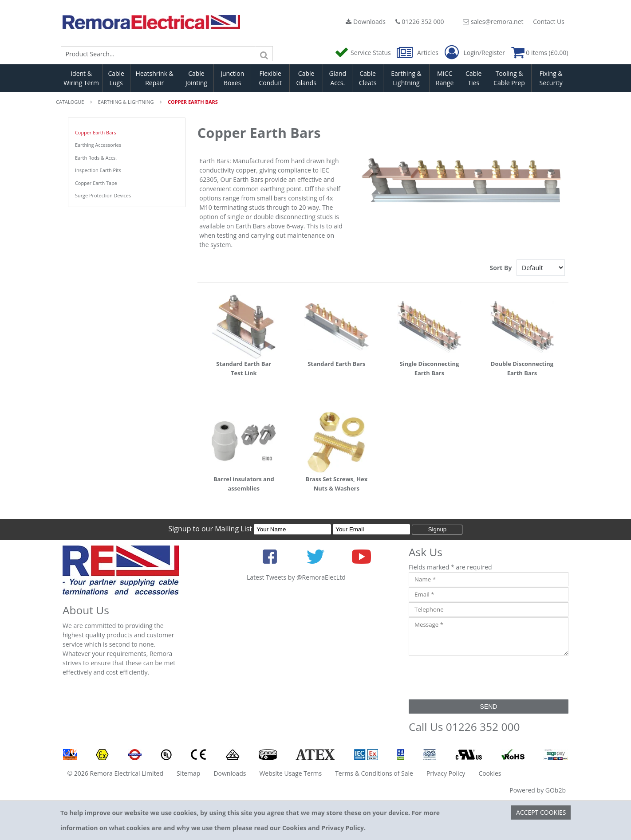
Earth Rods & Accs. (96, 158)
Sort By (502, 268)
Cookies (490, 773)
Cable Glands (306, 78)
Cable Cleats (368, 78)
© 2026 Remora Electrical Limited (116, 773)
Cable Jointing (196, 78)
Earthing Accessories (98, 145)
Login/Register (475, 53)
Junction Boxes (232, 78)
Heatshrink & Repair (155, 78)
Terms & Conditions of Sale (374, 773)
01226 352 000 (420, 22)
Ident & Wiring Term (81, 78)
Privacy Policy (446, 773)
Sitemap (188, 773)
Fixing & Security (551, 78)
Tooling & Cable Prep (509, 78)
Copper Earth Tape (96, 183)
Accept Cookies (541, 812)
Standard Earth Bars (336, 364)
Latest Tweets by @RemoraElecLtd (296, 577)
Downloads (366, 22)
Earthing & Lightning (406, 78)
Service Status (363, 53)
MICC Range (445, 78)
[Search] (264, 54)
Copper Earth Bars (96, 132)
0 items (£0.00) (540, 53)
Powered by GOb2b (538, 790)
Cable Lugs (116, 78)
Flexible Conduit (270, 78)
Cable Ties (474, 78)
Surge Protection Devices (103, 195)
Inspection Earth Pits (98, 170)
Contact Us (549, 22)
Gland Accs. (337, 78)
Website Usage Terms (290, 773)
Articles (418, 53)
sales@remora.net (493, 22)
